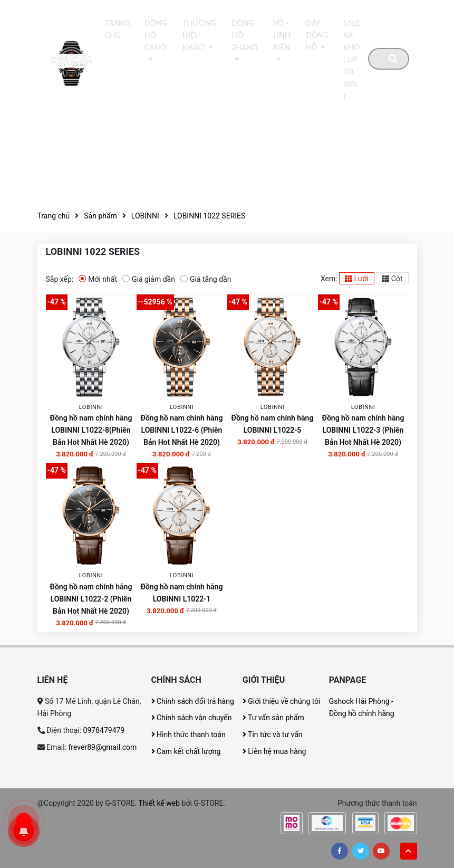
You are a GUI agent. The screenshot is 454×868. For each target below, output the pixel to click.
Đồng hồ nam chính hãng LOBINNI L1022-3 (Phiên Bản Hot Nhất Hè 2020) (363, 430)
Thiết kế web (159, 803)
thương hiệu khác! (199, 35)
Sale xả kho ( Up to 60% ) (352, 60)
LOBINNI (145, 216)
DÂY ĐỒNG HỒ (317, 35)
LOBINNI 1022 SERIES (209, 216)
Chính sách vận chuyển (192, 718)
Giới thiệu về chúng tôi (282, 701)
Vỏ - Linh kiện (282, 35)
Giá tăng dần (206, 279)
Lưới (357, 279)
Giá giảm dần (149, 279)
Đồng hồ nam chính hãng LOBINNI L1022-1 (182, 593)
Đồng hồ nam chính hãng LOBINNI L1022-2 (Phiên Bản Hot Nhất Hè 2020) (91, 599)
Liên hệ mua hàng (274, 751)
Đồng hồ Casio (156, 35)
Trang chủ (117, 29)
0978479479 (104, 730)
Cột (392, 279)
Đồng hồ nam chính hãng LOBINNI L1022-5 (273, 424)
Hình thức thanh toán (189, 735)
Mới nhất (98, 279)
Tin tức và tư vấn (273, 735)
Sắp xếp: (60, 279)
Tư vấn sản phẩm (273, 718)
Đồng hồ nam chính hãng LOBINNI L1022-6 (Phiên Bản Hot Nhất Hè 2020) (182, 430)
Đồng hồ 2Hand (245, 35)
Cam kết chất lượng (186, 751)
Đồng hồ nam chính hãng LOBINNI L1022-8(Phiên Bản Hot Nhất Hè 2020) (91, 430)
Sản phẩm (100, 216)
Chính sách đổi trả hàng (193, 701)
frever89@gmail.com (103, 747)
